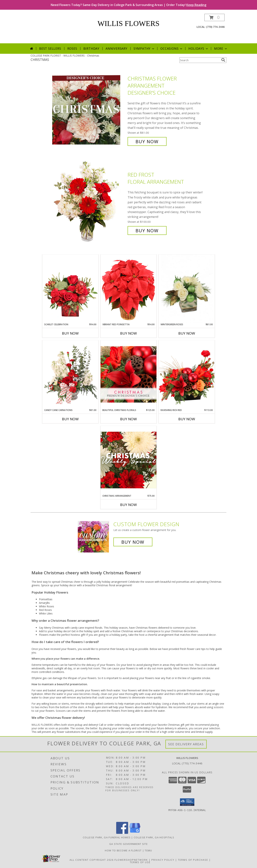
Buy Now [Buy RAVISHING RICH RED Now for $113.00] (187, 419)
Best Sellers (50, 49)
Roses (72, 49)
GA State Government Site (128, 844)
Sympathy (144, 49)
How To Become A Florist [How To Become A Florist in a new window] (124, 850)
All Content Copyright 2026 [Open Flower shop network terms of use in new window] (92, 860)
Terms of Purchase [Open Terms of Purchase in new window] (193, 860)
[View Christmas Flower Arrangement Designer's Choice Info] (89, 110)
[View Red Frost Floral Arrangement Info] (89, 203)
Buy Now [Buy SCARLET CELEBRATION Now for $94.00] (70, 333)
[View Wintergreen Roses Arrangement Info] (187, 289)
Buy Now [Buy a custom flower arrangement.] (133, 542)
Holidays (198, 49)
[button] (214, 17)
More (221, 49)
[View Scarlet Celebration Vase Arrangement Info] (70, 289)
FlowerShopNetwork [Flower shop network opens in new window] (131, 860)
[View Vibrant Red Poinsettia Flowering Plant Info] (128, 289)
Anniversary (116, 49)
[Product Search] (200, 60)
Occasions (172, 49)
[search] (223, 60)
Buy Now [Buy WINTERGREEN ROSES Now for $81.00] (187, 333)
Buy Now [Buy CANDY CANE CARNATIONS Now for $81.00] (70, 419)
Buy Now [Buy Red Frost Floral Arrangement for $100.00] (147, 230)
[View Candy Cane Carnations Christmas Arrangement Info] (70, 374)
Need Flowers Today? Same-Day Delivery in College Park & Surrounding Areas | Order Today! (128, 5)
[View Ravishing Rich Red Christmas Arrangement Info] (187, 374)
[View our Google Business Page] (135, 833)
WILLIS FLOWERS (128, 23)
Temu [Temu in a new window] (148, 850)
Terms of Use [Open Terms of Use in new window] (140, 862)
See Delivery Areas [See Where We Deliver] (186, 744)
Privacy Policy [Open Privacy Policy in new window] (163, 860)
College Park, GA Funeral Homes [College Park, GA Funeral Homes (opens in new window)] (107, 837)
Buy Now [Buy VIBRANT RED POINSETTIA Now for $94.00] (128, 333)
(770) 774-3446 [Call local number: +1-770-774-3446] (215, 27)
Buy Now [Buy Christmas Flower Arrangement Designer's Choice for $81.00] (147, 141)
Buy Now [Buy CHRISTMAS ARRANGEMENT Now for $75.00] (128, 505)
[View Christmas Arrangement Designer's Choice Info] (128, 460)
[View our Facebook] (122, 833)
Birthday (91, 49)
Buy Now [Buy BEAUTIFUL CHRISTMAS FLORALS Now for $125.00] (128, 419)
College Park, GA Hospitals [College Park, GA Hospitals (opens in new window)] (154, 837)
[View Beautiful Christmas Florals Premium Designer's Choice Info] (128, 374)
